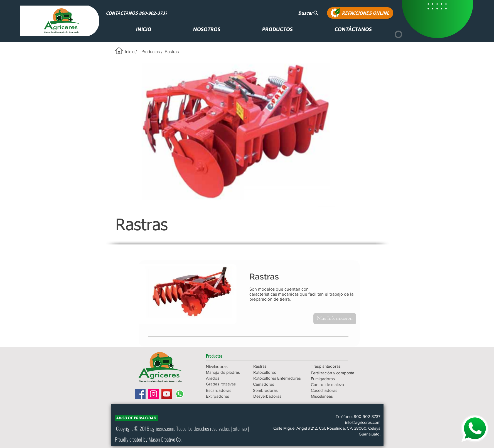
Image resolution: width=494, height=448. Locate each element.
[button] (226, 356)
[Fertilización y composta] (335, 373)
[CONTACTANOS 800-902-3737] (137, 13)
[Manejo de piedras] (226, 372)
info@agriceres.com (363, 422)
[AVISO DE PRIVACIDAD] (137, 418)
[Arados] (226, 378)
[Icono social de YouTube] (167, 394)
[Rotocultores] (273, 372)
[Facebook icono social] (140, 394)
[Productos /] (152, 51)
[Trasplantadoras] (335, 366)
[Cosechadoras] (335, 390)
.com (170, 428)
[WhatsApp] (180, 394)
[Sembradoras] (277, 390)
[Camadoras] (277, 384)
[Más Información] (335, 319)
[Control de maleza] (335, 384)
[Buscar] (309, 13)
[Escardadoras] (226, 390)
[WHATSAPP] (475, 429)
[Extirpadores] (226, 396)
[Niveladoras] (226, 366)
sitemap (240, 428)
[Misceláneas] (335, 396)
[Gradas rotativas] (226, 384)
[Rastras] (172, 51)
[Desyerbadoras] (277, 396)
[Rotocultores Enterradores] (277, 378)
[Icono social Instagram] (153, 394)
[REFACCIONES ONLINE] (360, 13)
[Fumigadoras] (335, 379)
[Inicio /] (131, 51)
